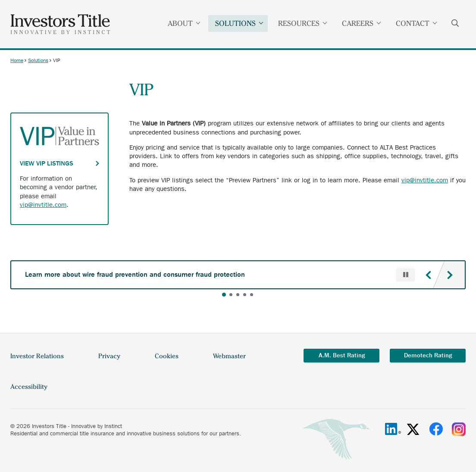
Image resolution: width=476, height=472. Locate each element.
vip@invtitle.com (425, 180)
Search (455, 24)
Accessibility (29, 387)
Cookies (167, 356)
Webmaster (229, 356)
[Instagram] (459, 429)
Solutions (240, 23)
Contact (417, 23)
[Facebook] (436, 429)
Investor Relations (37, 356)
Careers (362, 23)
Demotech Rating (428, 355)
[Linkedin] (391, 429)
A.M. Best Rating (342, 355)
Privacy (109, 356)
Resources (303, 23)
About (184, 23)
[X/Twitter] (413, 429)
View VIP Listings (47, 163)
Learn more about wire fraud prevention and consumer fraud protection (135, 274)
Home (17, 60)
